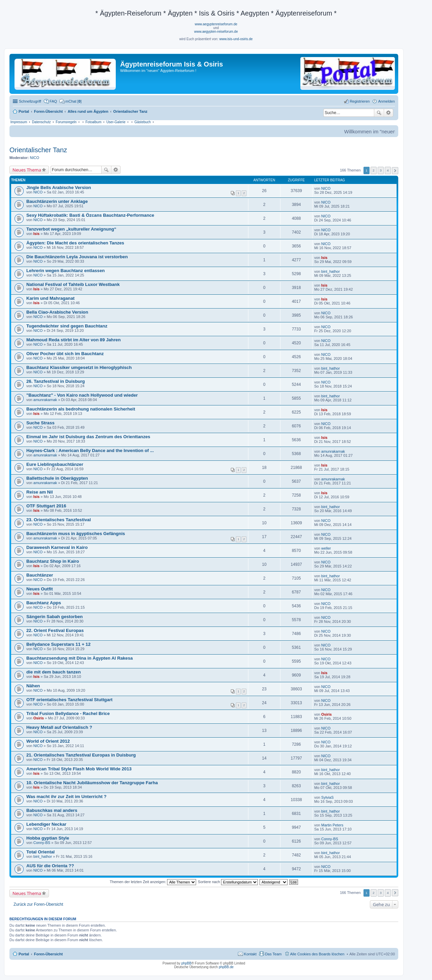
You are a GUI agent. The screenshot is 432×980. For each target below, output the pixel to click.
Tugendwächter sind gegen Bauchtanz (67, 326)
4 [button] (388, 170)
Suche (379, 113)
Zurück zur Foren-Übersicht (38, 904)
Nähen (33, 686)
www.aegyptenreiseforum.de (216, 24)
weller (326, 548)
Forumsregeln (66, 122)
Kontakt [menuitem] (250, 954)
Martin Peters (332, 825)
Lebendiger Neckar (46, 824)
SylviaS (328, 797)
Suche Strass (40, 423)
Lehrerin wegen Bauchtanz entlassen (65, 271)
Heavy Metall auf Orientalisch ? (59, 727)
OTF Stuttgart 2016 (46, 506)
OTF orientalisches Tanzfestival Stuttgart (70, 700)
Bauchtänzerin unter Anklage (57, 201)
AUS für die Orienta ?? (50, 866)
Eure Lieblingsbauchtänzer (55, 464)
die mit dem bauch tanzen (53, 672)
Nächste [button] (395, 171)
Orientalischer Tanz (38, 150)
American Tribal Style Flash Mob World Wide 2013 (79, 769)
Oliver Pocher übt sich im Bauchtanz (65, 354)
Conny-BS (42, 843)
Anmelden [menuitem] (386, 101)
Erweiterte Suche (389, 113)
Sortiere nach (228, 882)
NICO (35, 158)
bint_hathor (331, 271)
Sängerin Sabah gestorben (55, 617)
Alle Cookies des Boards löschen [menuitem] (317, 954)
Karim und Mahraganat (50, 298)
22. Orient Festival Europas (55, 630)
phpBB (186, 963)
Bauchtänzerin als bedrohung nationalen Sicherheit (81, 409)
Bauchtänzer (40, 575)
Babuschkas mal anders (52, 810)
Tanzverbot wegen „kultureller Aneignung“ (71, 229)
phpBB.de (226, 967)
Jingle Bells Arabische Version (59, 188)
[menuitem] (71, 101)
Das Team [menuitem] (273, 954)
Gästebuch (142, 122)
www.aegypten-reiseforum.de (216, 32)
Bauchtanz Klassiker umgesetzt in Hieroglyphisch (79, 367)
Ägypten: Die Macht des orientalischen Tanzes (75, 243)
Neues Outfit (39, 589)
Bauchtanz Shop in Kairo (53, 561)
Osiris (39, 718)
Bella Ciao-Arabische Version (57, 312)
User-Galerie (116, 122)
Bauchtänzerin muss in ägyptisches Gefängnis (76, 534)
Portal (24, 111)
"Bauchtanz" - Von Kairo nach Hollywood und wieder (82, 395)
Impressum (19, 122)
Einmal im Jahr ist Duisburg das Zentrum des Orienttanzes (88, 437)
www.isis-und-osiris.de (236, 39)
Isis (36, 234)
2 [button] (374, 170)
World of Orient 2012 (48, 741)
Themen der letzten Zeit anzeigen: (153, 882)
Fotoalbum (93, 122)
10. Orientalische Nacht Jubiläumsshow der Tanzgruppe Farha (92, 783)
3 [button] (381, 170)
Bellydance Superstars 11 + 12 (58, 644)
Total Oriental (40, 852)
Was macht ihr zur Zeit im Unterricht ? (66, 797)
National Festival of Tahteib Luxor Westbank (73, 284)
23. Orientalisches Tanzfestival (59, 520)
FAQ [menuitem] (53, 101)
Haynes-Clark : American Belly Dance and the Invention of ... (90, 451)
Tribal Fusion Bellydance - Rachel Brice (68, 713)
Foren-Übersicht (48, 954)
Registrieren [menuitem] (360, 101)
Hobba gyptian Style (48, 838)
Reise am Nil (39, 492)
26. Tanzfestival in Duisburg (56, 381)
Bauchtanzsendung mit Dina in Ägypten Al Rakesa (79, 658)
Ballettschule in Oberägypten (57, 478)
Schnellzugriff (30, 101)
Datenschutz (42, 122)
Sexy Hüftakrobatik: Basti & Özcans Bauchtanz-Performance (90, 215)
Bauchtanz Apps (44, 603)
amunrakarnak (45, 400)
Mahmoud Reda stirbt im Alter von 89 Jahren (73, 340)
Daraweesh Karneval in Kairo (57, 547)
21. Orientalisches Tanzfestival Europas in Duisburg (81, 755)
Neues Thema (27, 170)
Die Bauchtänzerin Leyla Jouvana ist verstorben (77, 257)
